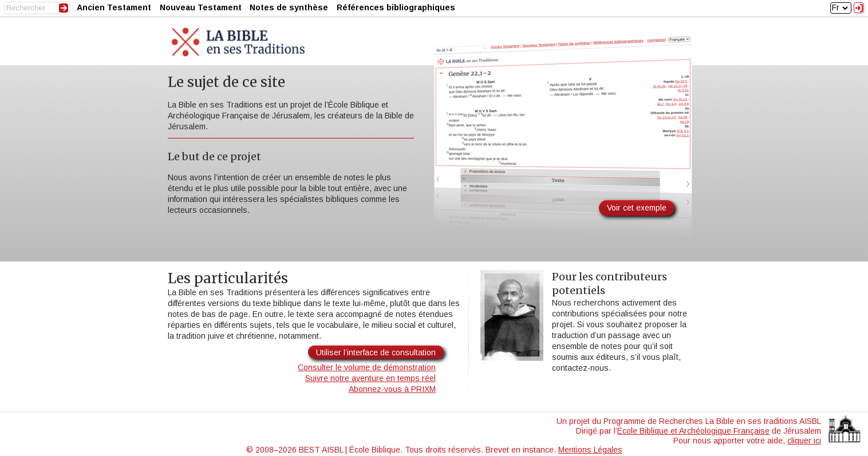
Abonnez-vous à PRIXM (392, 389)
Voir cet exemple (637, 208)
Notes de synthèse (289, 7)
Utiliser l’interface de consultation (376, 352)
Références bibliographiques (396, 7)
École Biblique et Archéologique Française (693, 431)
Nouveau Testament (201, 7)
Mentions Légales (590, 450)
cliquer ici (804, 441)
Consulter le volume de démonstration (367, 367)
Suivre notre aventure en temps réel (370, 378)
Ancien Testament (114, 7)
